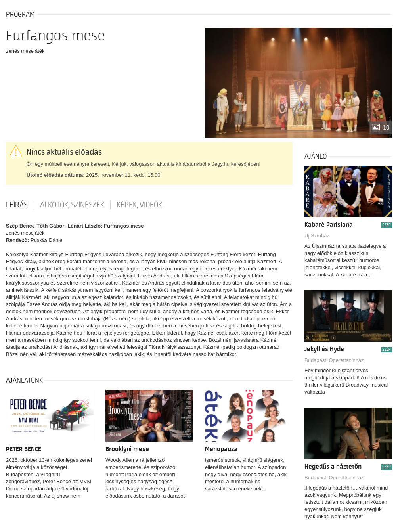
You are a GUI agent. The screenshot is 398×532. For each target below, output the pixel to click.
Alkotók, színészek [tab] (72, 205)
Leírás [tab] (17, 205)
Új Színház (317, 236)
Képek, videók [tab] (139, 205)
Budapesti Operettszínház (334, 360)
